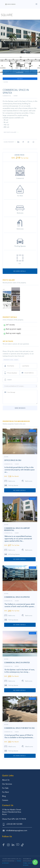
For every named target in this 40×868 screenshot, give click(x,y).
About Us (6, 780)
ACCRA (6, 82)
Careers (5, 800)
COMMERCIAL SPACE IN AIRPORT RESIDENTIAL (17, 529)
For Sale (5, 788)
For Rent (5, 792)
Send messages (20, 408)
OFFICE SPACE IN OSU (13, 460)
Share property (9, 142)
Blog (4, 796)
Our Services (7, 784)
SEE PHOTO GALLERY (10, 132)
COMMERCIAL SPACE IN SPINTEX (17, 597)
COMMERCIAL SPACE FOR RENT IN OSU (19, 728)
